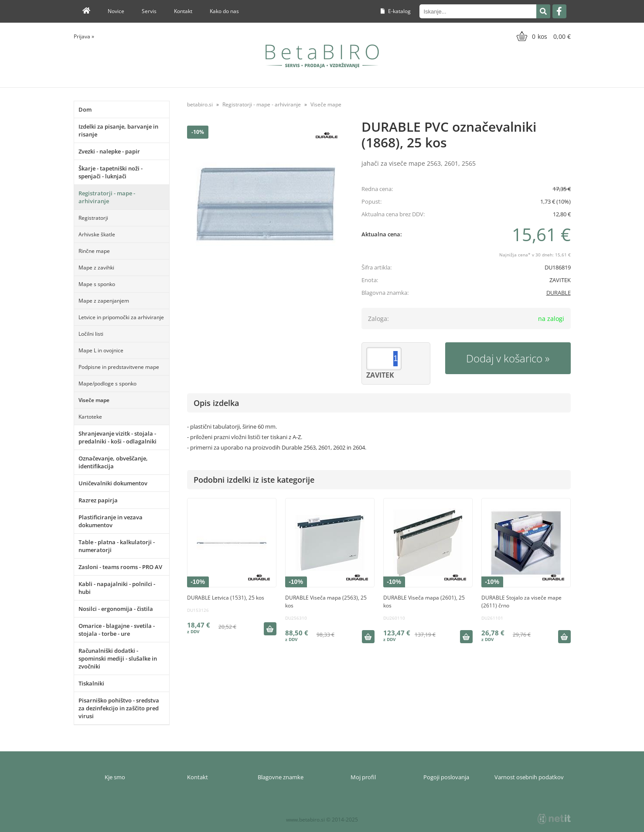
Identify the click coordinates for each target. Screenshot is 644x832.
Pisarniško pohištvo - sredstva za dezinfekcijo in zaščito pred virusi (119, 708)
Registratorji (93, 218)
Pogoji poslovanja (446, 777)
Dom (85, 109)
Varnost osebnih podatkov (529, 777)
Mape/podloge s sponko (107, 384)
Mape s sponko (97, 284)
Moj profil (363, 777)
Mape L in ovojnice (101, 350)
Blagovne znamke (281, 777)
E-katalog (396, 11)
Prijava (84, 36)
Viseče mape (94, 400)
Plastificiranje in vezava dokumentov (111, 521)
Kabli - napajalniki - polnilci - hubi (117, 588)
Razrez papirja (98, 500)
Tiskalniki (91, 683)
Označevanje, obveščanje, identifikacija (113, 462)
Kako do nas (224, 11)
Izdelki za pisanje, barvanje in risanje (118, 130)
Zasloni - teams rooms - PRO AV (120, 567)
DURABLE (559, 293)
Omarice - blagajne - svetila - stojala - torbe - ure (117, 630)
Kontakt (183, 11)
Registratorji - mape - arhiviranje (107, 197)
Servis (149, 11)
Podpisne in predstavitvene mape (119, 367)
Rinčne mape (94, 251)
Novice (116, 11)
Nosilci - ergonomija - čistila (116, 609)
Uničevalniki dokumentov (113, 483)
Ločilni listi (91, 334)
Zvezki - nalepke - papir (109, 151)
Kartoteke (90, 417)
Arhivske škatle (97, 234)
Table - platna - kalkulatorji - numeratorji (117, 546)
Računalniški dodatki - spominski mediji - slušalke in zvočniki (118, 658)
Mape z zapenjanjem (104, 301)
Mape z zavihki (96, 268)
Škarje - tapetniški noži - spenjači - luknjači (111, 172)
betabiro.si (200, 104)
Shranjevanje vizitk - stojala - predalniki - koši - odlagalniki (118, 437)
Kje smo (115, 777)
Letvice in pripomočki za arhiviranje (121, 317)
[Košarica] (543, 36)
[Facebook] (559, 11)
